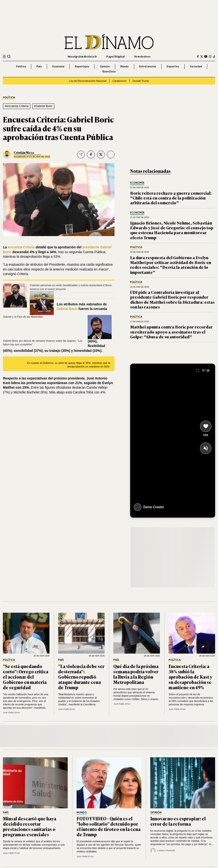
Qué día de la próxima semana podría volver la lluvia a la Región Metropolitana (136, 674)
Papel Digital (115, 56)
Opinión (105, 66)
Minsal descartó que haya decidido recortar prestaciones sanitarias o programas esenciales (30, 826)
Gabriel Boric (68, 309)
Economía (58, 66)
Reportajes (82, 66)
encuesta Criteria (22, 247)
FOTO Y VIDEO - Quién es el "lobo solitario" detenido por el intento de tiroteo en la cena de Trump (109, 826)
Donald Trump (141, 81)
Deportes (173, 66)
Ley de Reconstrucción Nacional (88, 81)
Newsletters (142, 56)
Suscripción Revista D (82, 56)
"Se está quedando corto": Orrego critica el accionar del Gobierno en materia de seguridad (26, 677)
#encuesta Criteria (16, 106)
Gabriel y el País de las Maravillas (23, 317)
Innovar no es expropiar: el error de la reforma (178, 821)
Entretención (148, 66)
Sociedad (196, 66)
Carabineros (119, 81)
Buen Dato (109, 71)
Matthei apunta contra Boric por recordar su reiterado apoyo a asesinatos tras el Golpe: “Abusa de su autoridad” (171, 332)
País (39, 66)
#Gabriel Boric (43, 106)
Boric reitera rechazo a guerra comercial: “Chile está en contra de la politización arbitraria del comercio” (171, 198)
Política (21, 66)
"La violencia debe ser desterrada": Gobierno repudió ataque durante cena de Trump (81, 677)
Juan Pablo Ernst (11, 713)
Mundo (124, 66)
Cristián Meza (24, 153)
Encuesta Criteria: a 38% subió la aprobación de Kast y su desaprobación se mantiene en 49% (190, 677)
